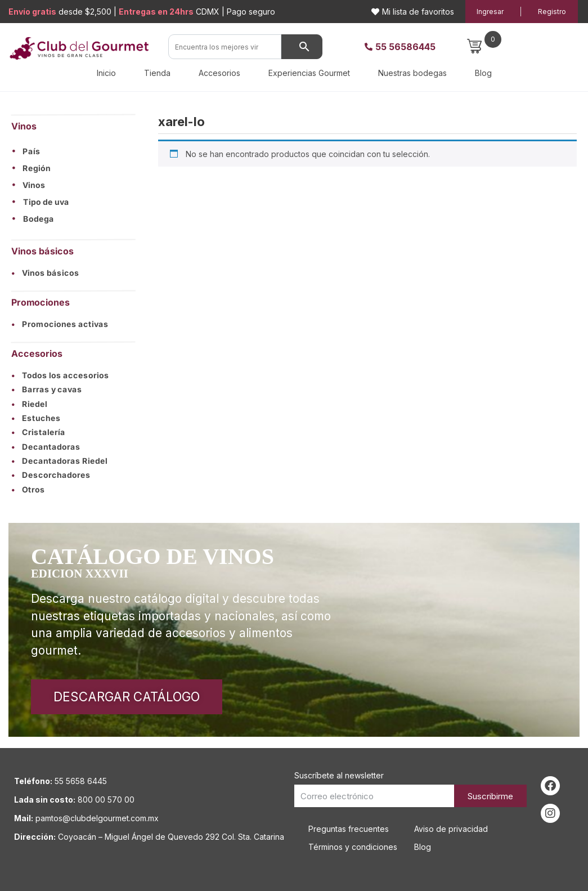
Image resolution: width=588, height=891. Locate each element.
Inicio (106, 73)
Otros (28, 489)
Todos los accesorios (60, 375)
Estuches (36, 418)
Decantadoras (46, 447)
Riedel (29, 404)
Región (37, 168)
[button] (73, 151)
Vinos (34, 185)
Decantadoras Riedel (59, 461)
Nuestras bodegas (412, 73)
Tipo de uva (46, 202)
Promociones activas (60, 324)
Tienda (157, 73)
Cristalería (38, 432)
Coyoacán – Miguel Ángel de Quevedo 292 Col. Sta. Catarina (171, 837)
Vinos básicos (45, 273)
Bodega (39, 219)
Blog (483, 73)
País (32, 151)
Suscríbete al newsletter (339, 775)
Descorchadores (51, 475)
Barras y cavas (47, 389)
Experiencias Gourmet (309, 73)
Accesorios (219, 73)
